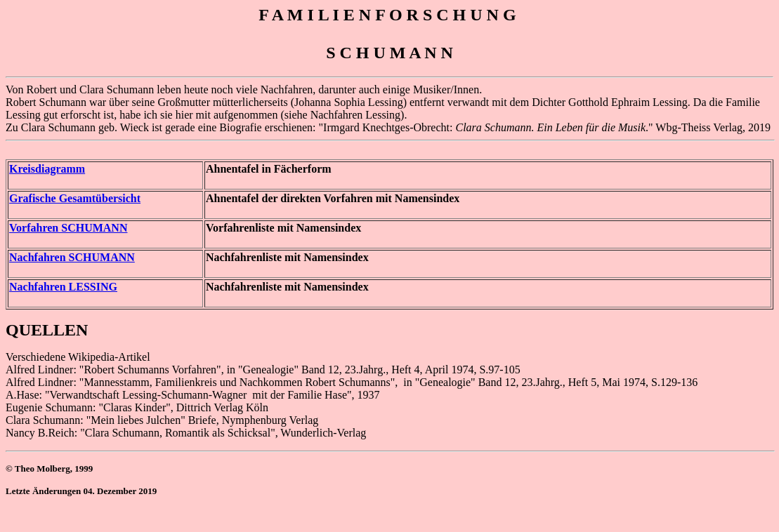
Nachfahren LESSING (63, 287)
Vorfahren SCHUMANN (68, 228)
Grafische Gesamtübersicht (75, 198)
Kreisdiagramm (47, 169)
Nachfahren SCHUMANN (72, 257)
